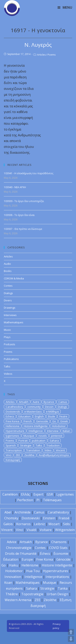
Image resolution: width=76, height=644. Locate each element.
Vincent (60, 450)
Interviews (10, 315)
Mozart (54, 524)
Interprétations (57, 577)
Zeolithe (29, 455)
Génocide (63, 559)
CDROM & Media (14, 278)
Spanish (11, 445)
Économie (61, 554)
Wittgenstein (65, 530)
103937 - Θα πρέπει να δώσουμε (23, 229)
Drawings (10, 308)
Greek (64, 421)
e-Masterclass (33, 412)
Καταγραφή (13, 460)
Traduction (53, 445)
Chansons (59, 542)
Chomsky (11, 518)
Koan (8, 583)
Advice (12, 542)
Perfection (25, 500)
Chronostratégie (19, 548)
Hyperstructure (15, 431)
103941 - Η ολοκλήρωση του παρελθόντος (29, 173)
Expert (38, 494)
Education (25, 416)
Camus (63, 402)
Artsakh (24, 402)
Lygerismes (65, 494)
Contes (8, 286)
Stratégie (47, 588)
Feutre (63, 416)
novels (43, 436)
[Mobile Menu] (65, 7)
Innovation (13, 577)
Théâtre (12, 594)
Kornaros (23, 524)
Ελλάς (26, 494)
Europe (27, 559)
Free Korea (12, 421)
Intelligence (36, 431)
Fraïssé (64, 518)
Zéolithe (50, 600)
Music (7, 330)
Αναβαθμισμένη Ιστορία (54, 455)
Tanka (63, 588)
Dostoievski (13, 412)
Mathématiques (28, 583)
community (34, 407)
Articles (41, 55)
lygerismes (12, 436)
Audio (7, 264)
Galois (8, 524)
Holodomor (59, 426)
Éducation (11, 559)
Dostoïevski (31, 518)
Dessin (49, 407)
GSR (50, 494)
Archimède (23, 512)
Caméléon (10, 494)
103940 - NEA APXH (15, 187)
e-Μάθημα (52, 412)
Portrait (23, 441)
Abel (8, 512)
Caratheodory (14, 407)
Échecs (45, 554)
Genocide (42, 421)
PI (38, 500)
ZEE (18, 455)
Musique (29, 436)
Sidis (66, 524)
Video (48, 450)
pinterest (57, 436)
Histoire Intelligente (36, 426)
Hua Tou (33, 571)
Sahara (54, 441)
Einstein (49, 518)
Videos (8, 374)
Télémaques (52, 500)
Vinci (9, 455)
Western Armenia (18, 600)
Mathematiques (14, 322)
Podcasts (10, 344)
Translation (33, 450)
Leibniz (40, 524)
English (39, 416)
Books (8, 271)
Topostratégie (32, 594)
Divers (8, 300)
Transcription (14, 450)
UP (71, 632)
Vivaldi (31, 530)
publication (39, 441)
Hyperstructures (56, 571)
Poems (52, 55)
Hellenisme (13, 426)
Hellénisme (30, 565)
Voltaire (46, 530)
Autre (36, 402)
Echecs (10, 416)
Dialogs (8, 293)
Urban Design (57, 594)
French (28, 421)
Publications (11, 359)
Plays (7, 337)
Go (54, 421)
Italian (66, 431)
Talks (7, 366)
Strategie (26, 445)
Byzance (49, 402)
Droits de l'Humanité (21, 554)
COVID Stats (58, 548)
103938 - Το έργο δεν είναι (19, 215)
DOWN (71, 639)
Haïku (14, 565)
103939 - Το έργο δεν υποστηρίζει (24, 201)
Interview (53, 431)
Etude (52, 416)
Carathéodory (58, 512)
